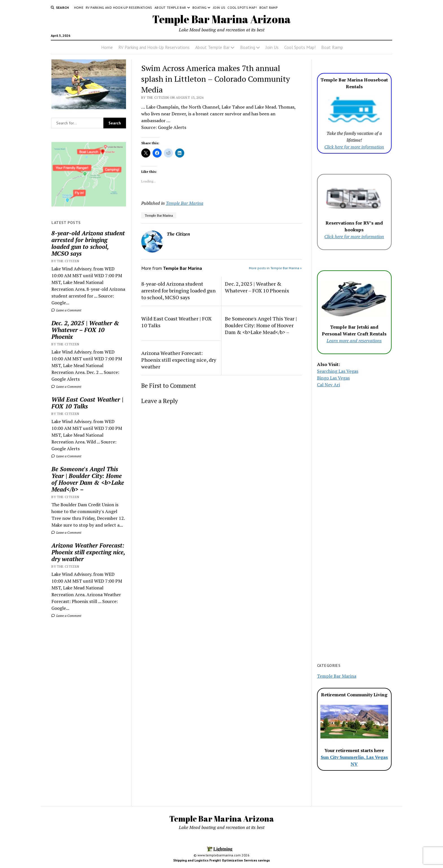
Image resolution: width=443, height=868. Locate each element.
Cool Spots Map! (242, 7)
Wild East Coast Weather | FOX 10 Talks (87, 403)
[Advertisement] (89, 712)
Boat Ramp (269, 7)
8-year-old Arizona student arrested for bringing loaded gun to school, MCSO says (88, 243)
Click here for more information (354, 147)
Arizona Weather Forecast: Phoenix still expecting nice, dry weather (88, 552)
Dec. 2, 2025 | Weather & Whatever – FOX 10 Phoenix (85, 330)
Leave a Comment (66, 310)
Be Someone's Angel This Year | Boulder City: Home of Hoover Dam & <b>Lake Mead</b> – (88, 479)
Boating (200, 7)
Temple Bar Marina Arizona (221, 19)
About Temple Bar (170, 7)
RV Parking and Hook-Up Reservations (119, 7)
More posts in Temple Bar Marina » (275, 268)
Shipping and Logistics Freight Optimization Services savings (221, 860)
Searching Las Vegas (338, 371)
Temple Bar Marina (185, 203)
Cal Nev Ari (328, 385)
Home (79, 7)
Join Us (219, 7)
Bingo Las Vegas (333, 378)
